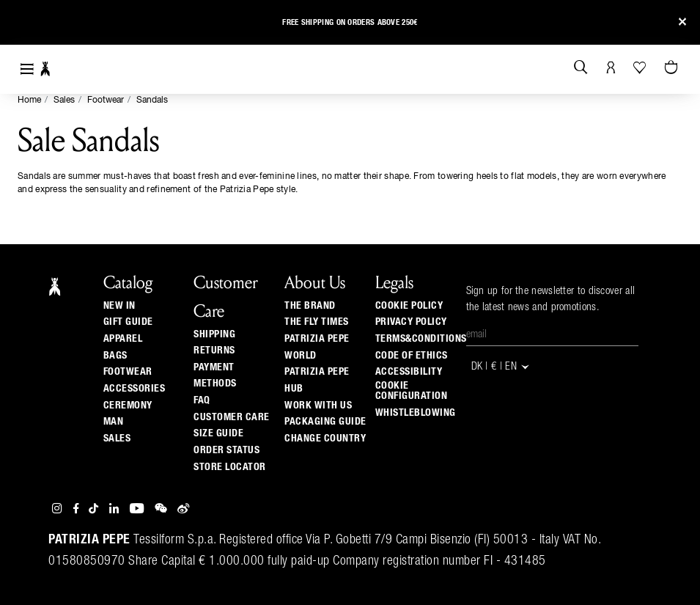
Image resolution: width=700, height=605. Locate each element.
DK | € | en (501, 367)
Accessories (135, 389)
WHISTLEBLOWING (416, 413)
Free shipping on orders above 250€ (350, 22)
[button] (24, 25)
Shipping (214, 334)
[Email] (552, 335)
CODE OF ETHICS (412, 356)
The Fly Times (317, 322)
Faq (202, 400)
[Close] (682, 22)
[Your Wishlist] (641, 67)
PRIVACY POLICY (411, 322)
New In (119, 306)
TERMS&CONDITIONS (421, 339)
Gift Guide (128, 322)
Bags (115, 356)
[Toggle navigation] (27, 69)
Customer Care (232, 417)
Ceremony (128, 406)
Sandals (152, 100)
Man (114, 422)
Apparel (123, 339)
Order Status (226, 450)
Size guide (218, 433)
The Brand (310, 306)
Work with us (318, 406)
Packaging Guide (325, 422)
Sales (64, 100)
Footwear (106, 100)
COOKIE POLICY (409, 306)
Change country (325, 439)
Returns (214, 351)
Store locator (230, 467)
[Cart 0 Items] (673, 68)
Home (29, 100)
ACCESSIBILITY (409, 372)
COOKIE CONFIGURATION (412, 391)
